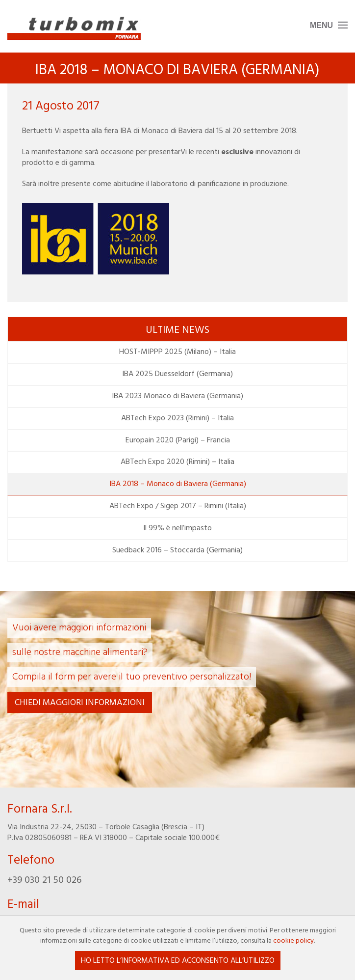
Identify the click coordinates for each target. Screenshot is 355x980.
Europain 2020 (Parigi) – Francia (178, 440)
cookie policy (293, 941)
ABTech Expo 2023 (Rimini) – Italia (177, 418)
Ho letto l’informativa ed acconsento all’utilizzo (178, 961)
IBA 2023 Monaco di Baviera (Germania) (177, 396)
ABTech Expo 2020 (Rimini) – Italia (177, 462)
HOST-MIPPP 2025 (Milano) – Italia (177, 352)
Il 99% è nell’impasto (177, 528)
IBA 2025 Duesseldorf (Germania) (177, 374)
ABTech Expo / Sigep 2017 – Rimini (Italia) (178, 506)
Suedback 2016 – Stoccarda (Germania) (177, 550)
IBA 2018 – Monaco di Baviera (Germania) (178, 484)
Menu (321, 25)
